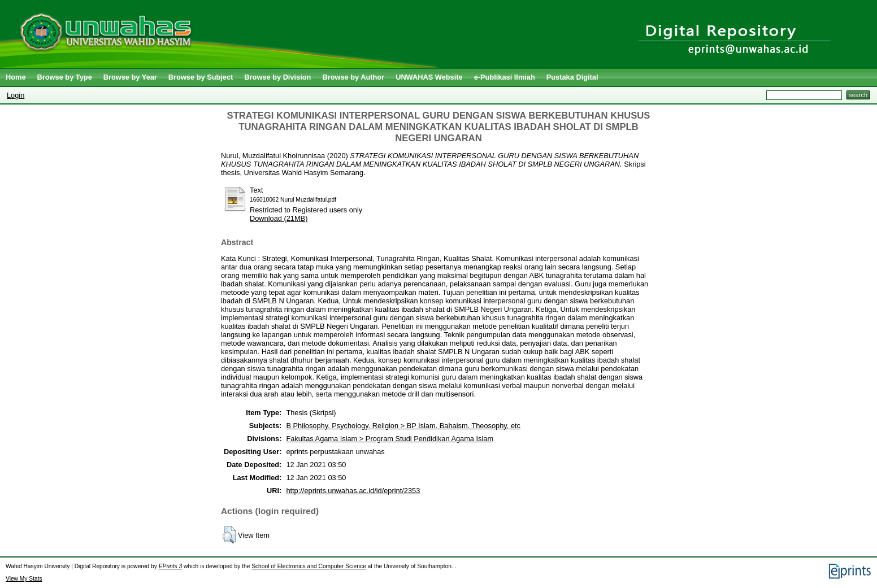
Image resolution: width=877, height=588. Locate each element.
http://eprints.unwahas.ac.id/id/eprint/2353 (353, 491)
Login (16, 95)
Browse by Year (130, 77)
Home (16, 77)
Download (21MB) (279, 218)
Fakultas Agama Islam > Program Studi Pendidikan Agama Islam (390, 439)
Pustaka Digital (572, 77)
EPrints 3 (171, 566)
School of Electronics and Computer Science (309, 566)
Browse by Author (353, 77)
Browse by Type (65, 77)
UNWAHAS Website (429, 77)
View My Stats (24, 579)
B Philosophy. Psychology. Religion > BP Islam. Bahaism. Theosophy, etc (403, 426)
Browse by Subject (201, 77)
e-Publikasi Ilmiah (505, 77)
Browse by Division (277, 77)
